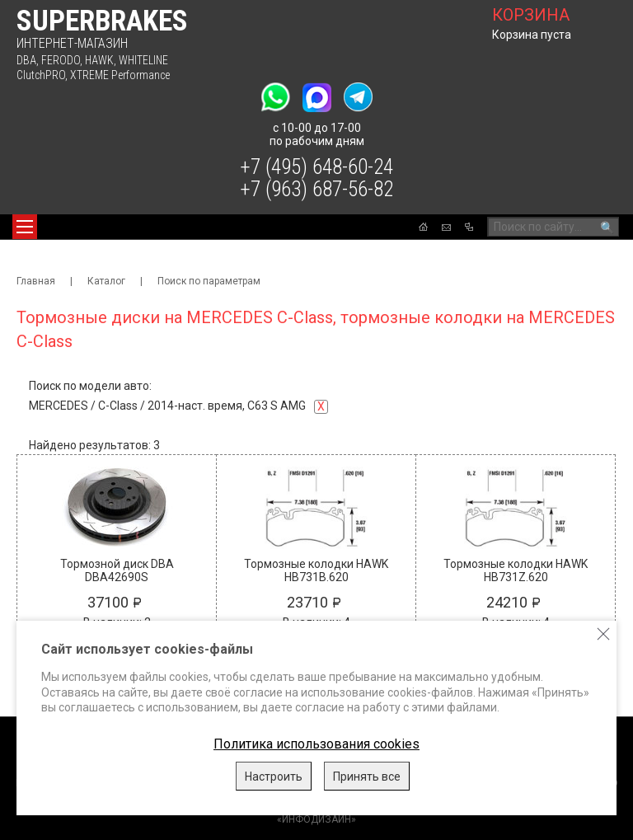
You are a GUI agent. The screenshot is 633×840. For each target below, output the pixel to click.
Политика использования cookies (316, 744)
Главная (36, 281)
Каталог (106, 281)
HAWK (99, 60)
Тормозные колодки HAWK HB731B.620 (316, 570)
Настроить (274, 777)
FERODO (61, 60)
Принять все (367, 777)
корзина (531, 15)
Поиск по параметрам (209, 281)
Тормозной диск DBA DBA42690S (117, 570)
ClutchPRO (41, 75)
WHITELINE (143, 60)
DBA (26, 60)
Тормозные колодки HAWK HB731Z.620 (516, 570)
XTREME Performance (120, 75)
